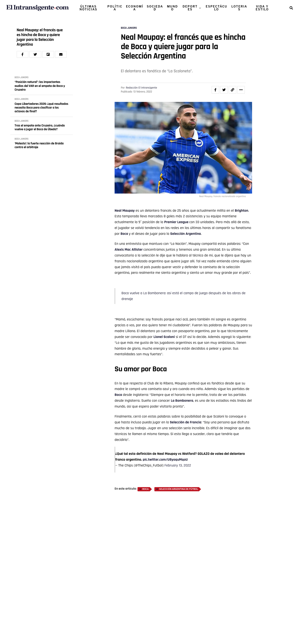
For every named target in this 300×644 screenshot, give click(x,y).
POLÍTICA (115, 8)
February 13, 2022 (178, 465)
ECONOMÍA (135, 8)
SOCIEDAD (155, 8)
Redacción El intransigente (141, 88)
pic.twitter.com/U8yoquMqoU (165, 460)
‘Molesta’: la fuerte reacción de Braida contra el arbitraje (39, 146)
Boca (124, 234)
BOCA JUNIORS (22, 78)
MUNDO (172, 8)
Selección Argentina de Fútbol (179, 489)
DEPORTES (190, 8)
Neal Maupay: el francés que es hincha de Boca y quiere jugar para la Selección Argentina (40, 37)
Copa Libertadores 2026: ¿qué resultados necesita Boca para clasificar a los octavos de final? (41, 108)
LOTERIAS (239, 8)
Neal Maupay (125, 211)
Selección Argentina (186, 234)
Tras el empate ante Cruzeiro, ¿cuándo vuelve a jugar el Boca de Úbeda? (40, 128)
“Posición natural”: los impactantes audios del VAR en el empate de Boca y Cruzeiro (40, 86)
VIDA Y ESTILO (262, 8)
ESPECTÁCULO (217, 8)
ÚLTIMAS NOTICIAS (88, 8)
